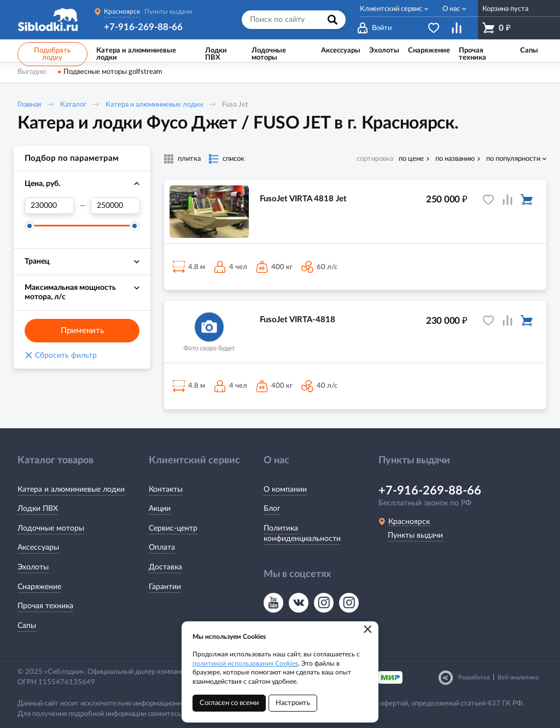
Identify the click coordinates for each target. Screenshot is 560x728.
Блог (272, 509)
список (234, 159)
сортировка (375, 159)
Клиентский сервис (391, 9)
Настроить (293, 703)
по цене (411, 159)
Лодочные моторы (51, 528)
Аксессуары (38, 548)
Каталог (73, 105)
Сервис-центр (173, 528)
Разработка (474, 677)
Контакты (166, 490)
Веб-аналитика (518, 677)
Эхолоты (33, 567)
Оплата (162, 548)
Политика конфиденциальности (302, 534)
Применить (82, 331)
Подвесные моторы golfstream (113, 72)
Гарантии (165, 587)
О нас (451, 9)
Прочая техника (45, 606)
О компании (285, 490)
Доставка (165, 567)
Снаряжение (39, 587)
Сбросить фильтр (61, 356)
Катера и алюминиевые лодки (154, 105)
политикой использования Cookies (245, 663)
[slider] (30, 226)
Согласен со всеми (229, 703)
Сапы (27, 626)
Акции (160, 509)
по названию (455, 159)
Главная (29, 105)
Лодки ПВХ (38, 509)
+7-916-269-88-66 (143, 27)
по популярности (513, 159)
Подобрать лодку (52, 54)
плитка (189, 159)
